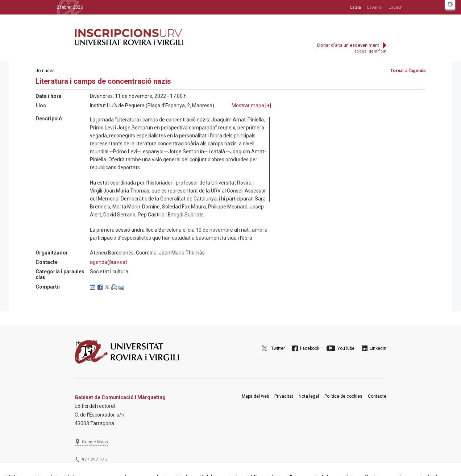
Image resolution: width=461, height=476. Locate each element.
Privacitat (284, 396)
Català (355, 7)
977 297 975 (94, 460)
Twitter (278, 348)
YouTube (346, 348)
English (396, 7)
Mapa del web (255, 396)
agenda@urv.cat (109, 262)
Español (375, 7)
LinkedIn (378, 348)
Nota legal (309, 396)
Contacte (377, 396)
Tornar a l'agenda (408, 71)
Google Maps (95, 442)
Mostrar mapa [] (251, 105)
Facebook (310, 348)
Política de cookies (343, 396)
